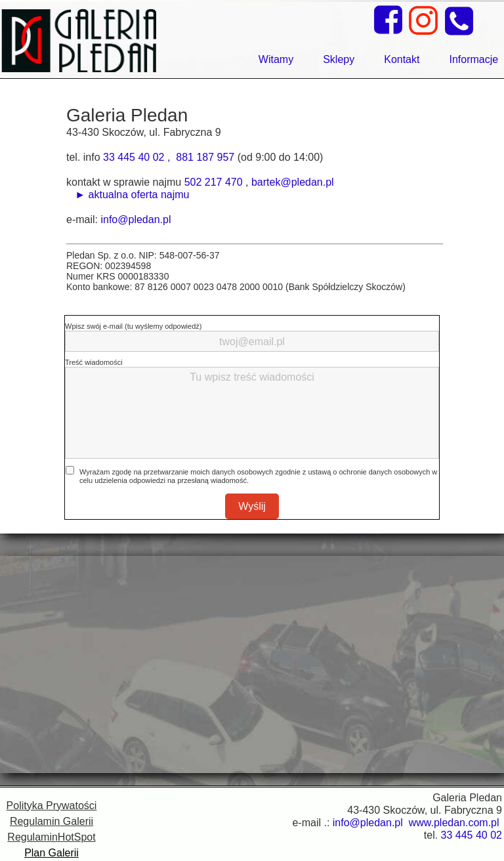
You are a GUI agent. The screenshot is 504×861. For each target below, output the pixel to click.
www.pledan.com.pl (455, 823)
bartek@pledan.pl (293, 182)
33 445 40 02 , (138, 157)
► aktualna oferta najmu (129, 195)
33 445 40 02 (472, 835)
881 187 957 (205, 157)
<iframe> (252, 664)
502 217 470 (214, 182)
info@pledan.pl (136, 220)
